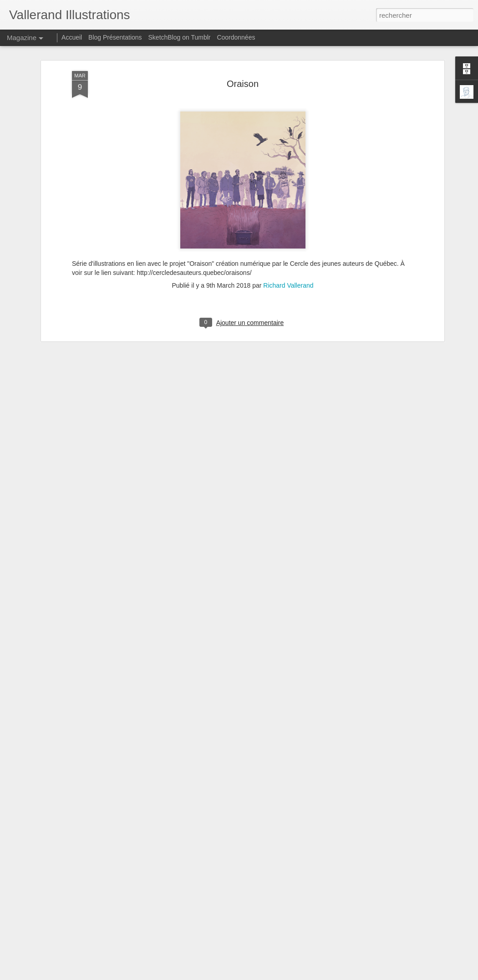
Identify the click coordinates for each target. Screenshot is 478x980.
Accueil (72, 37)
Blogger (272, 975)
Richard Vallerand (288, 196)
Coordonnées (236, 37)
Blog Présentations (115, 37)
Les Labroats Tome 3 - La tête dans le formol (220, 866)
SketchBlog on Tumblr (180, 37)
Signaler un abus (302, 975)
